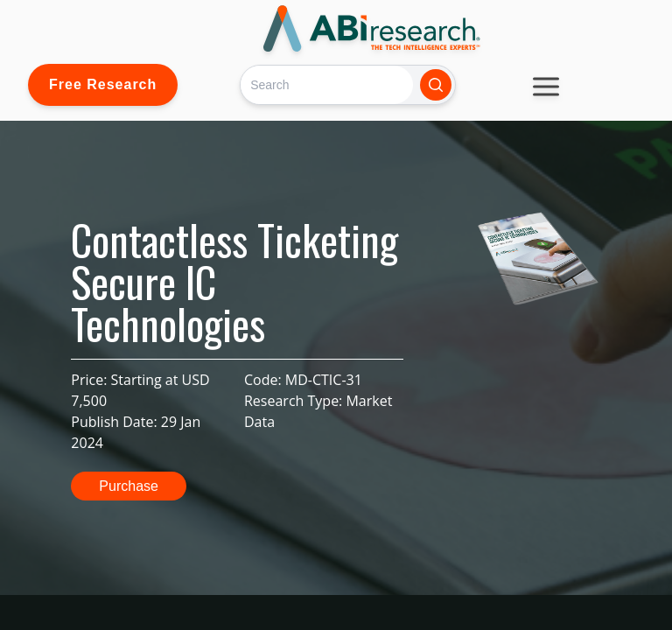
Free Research (103, 84)
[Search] (327, 84)
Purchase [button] (129, 486)
